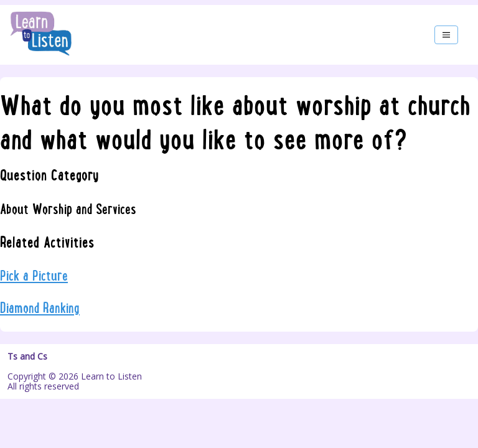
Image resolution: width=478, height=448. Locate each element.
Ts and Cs (27, 357)
